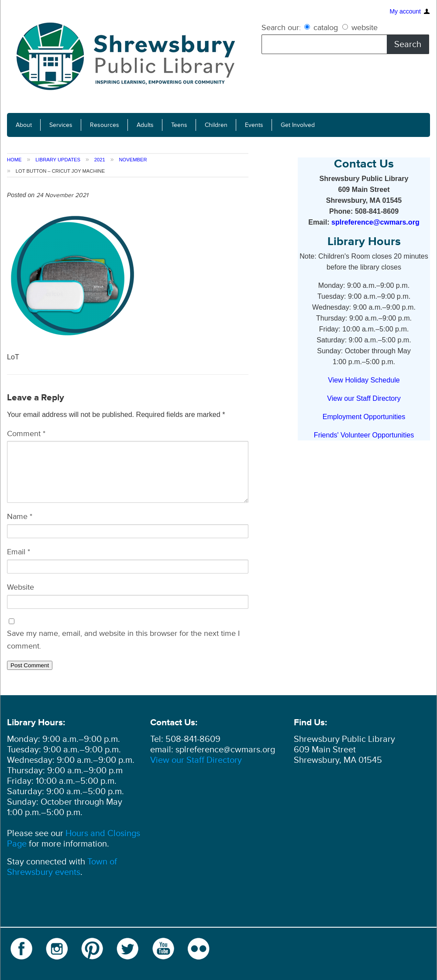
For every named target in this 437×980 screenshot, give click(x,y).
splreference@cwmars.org (375, 222)
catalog (322, 27)
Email (19, 552)
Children (216, 125)
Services (61, 125)
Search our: (281, 27)
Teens (179, 125)
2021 (100, 160)
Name (20, 516)
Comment (26, 434)
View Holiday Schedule (364, 380)
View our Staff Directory (364, 398)
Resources (105, 125)
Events (254, 125)
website (360, 27)
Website (21, 587)
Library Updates (58, 160)
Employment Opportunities (364, 417)
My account (405, 11)
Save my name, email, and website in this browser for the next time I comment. (123, 640)
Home (14, 160)
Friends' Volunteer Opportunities (364, 435)
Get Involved (298, 125)
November (133, 160)
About (24, 125)
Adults (145, 125)
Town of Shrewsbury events (62, 867)
